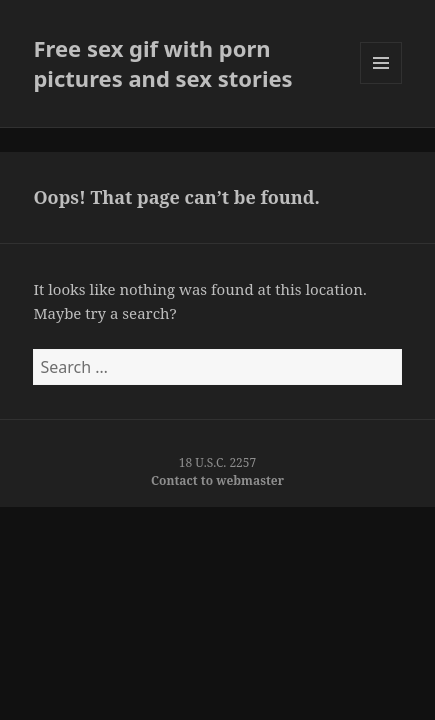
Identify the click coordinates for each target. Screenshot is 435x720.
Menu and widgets (381, 83)
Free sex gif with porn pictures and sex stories (162, 63)
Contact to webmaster (217, 480)
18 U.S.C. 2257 (218, 462)
